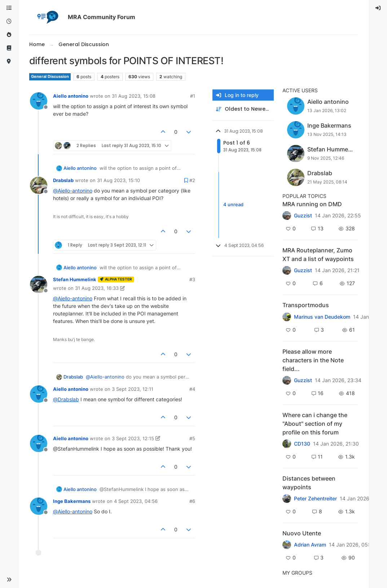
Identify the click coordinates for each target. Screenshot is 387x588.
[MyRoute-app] (9, 61)
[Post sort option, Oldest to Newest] (243, 109)
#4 (192, 389)
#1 (193, 96)
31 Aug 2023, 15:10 (118, 180)
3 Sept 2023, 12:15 (133, 438)
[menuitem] (378, 8)
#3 (192, 279)
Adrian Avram (310, 545)
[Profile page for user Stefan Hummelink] (39, 284)
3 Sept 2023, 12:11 (133, 389)
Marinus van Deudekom (322, 317)
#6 (192, 501)
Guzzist (303, 216)
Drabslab (63, 180)
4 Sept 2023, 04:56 (136, 501)
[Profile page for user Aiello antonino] (39, 101)
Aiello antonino (71, 96)
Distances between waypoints (309, 483)
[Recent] (9, 21)
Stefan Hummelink (75, 279)
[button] (9, 580)
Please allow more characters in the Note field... (313, 360)
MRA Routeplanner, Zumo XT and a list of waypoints (318, 255)
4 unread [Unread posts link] (233, 205)
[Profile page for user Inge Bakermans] (39, 506)
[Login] (378, 8)
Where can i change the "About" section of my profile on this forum (315, 424)
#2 (192, 180)
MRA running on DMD (312, 204)
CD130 (302, 444)
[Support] (9, 48)
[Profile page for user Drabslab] (39, 185)
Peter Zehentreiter (315, 499)
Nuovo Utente (302, 533)
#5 (192, 438)
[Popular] (9, 35)
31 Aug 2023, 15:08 (134, 96)
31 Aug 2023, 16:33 (97, 288)
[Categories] (9, 8)
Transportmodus (306, 305)
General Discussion (50, 77)
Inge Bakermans (72, 501)
